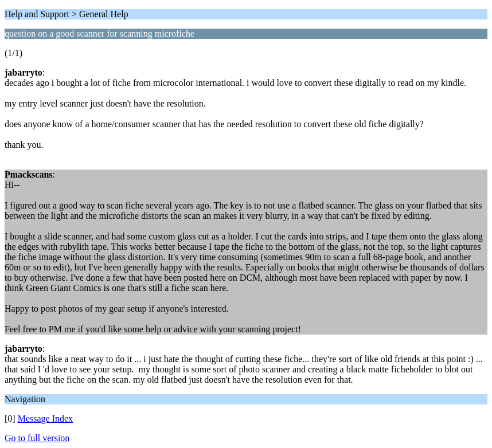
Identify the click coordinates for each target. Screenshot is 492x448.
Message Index (45, 418)
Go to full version (37, 438)
